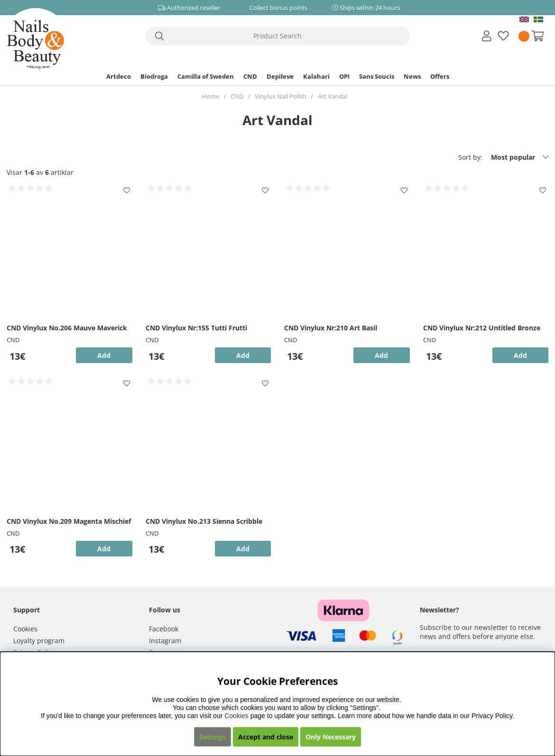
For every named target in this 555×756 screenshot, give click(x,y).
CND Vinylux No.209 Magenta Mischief (69, 521)
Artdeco (119, 76)
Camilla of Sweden (206, 76)
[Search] (278, 36)
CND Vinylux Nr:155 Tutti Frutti (196, 328)
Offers (440, 76)
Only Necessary (331, 737)
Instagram (165, 641)
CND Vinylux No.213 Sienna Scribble (204, 521)
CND (250, 76)
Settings (213, 737)
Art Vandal (333, 96)
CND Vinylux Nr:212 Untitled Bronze (482, 328)
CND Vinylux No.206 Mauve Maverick (67, 328)
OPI (344, 76)
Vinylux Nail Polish (281, 96)
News (412, 76)
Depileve (280, 76)
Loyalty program (39, 641)
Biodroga (154, 76)
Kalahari (316, 76)
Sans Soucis (377, 76)
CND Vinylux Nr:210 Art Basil (331, 328)
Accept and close (266, 737)
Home (210, 96)
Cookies (25, 629)
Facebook (164, 629)
